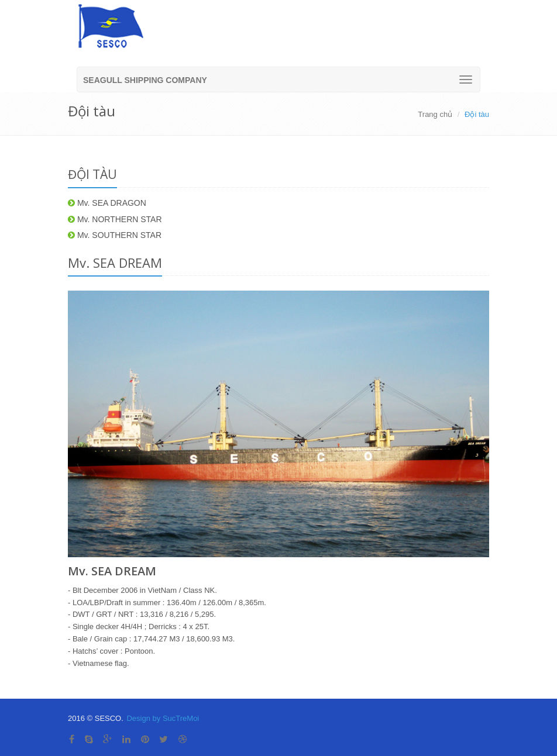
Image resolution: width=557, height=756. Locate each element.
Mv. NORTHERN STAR (115, 219)
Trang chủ (435, 114)
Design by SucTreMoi (163, 718)
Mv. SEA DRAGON (107, 203)
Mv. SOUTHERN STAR (115, 235)
